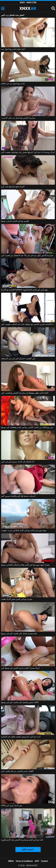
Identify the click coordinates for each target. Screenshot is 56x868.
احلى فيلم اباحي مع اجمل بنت (13, 49)
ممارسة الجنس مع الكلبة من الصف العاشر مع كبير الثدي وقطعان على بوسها (28, 427)
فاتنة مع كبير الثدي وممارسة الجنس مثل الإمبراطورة (22, 840)
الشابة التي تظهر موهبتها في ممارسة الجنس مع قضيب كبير (25, 393)
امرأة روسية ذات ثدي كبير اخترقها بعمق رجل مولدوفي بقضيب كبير (28, 152)
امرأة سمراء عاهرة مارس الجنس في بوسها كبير (20, 668)
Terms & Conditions (24, 861)
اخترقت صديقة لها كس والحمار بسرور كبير (18, 496)
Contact (44, 861)
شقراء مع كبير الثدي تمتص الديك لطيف (17, 599)
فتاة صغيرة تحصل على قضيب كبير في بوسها (19, 633)
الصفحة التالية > (28, 849)
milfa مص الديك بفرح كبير (12, 805)
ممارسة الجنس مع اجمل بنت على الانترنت (18, 118)
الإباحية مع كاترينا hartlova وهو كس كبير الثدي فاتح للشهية (24, 290)
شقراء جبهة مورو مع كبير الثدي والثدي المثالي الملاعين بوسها (25, 565)
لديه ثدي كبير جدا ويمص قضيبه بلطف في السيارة (21, 737)
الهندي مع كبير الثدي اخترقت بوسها (15, 221)
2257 (37, 861)
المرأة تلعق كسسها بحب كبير (13, 187)
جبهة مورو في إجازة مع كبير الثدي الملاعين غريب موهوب (24, 530)
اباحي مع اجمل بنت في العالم (13, 83)
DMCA (11, 861)
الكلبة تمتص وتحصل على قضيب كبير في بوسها (20, 702)
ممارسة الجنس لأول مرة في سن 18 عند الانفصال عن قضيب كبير (27, 255)
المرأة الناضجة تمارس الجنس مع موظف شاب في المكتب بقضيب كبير (28, 324)
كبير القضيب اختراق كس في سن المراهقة (18, 358)
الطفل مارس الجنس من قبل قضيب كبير (17, 771)
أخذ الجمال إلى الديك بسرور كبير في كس (18, 462)
